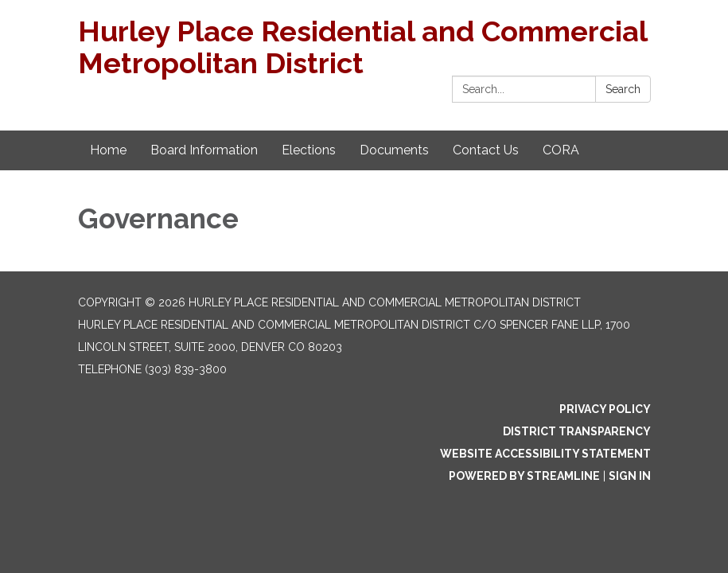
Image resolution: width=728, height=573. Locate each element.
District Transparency (577, 431)
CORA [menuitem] (561, 150)
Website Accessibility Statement (545, 454)
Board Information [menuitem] (204, 150)
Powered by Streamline (524, 476)
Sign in (630, 476)
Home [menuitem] (108, 150)
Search (623, 89)
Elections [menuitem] (309, 150)
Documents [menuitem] (394, 150)
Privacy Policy (605, 409)
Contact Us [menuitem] (486, 150)
